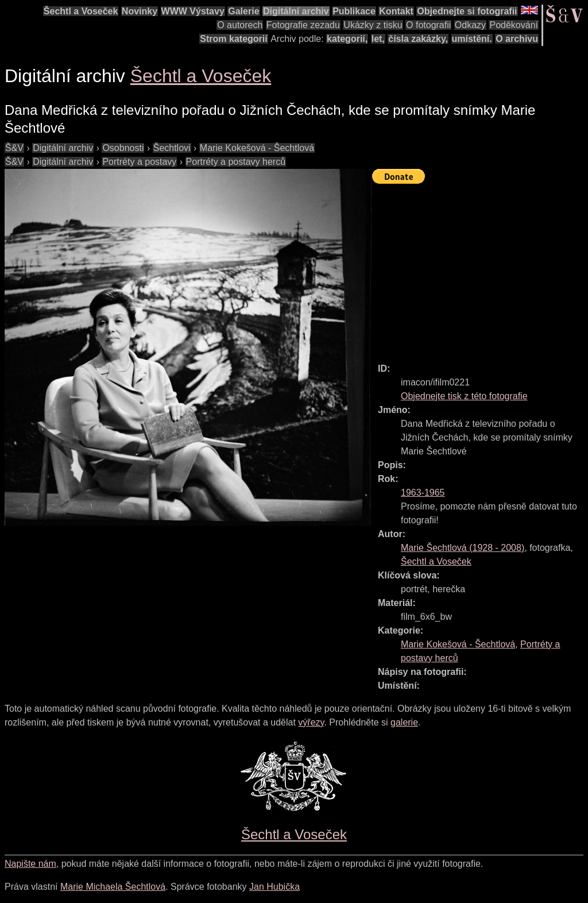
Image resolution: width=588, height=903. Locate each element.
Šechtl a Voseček (81, 11)
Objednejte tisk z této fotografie (464, 396)
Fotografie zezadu (303, 25)
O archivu (517, 39)
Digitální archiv (296, 11)
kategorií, (347, 39)
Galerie (243, 11)
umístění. (472, 39)
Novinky (140, 11)
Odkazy (470, 25)
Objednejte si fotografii (467, 11)
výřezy (311, 722)
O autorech (240, 25)
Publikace (354, 11)
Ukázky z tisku (373, 25)
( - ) (463, 548)
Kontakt (396, 11)
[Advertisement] (480, 268)
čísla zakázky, (418, 39)
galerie (404, 722)
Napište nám (30, 864)
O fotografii (428, 25)
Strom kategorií (233, 39)
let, (378, 39)
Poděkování (514, 25)
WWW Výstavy (193, 11)
